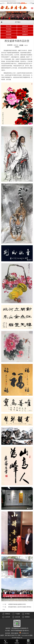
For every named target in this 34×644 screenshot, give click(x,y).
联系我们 (26, 617)
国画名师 (25, 26)
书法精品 (9, 29)
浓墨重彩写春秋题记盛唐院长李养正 (17, 604)
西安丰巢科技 (15, 633)
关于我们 (26, 614)
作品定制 (9, 37)
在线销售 (9, 35)
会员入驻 (16, 617)
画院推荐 (9, 32)
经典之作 (25, 32)
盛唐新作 (25, 35)
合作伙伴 (6, 617)
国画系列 (25, 29)
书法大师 (9, 26)
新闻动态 (6, 614)
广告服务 (16, 614)
